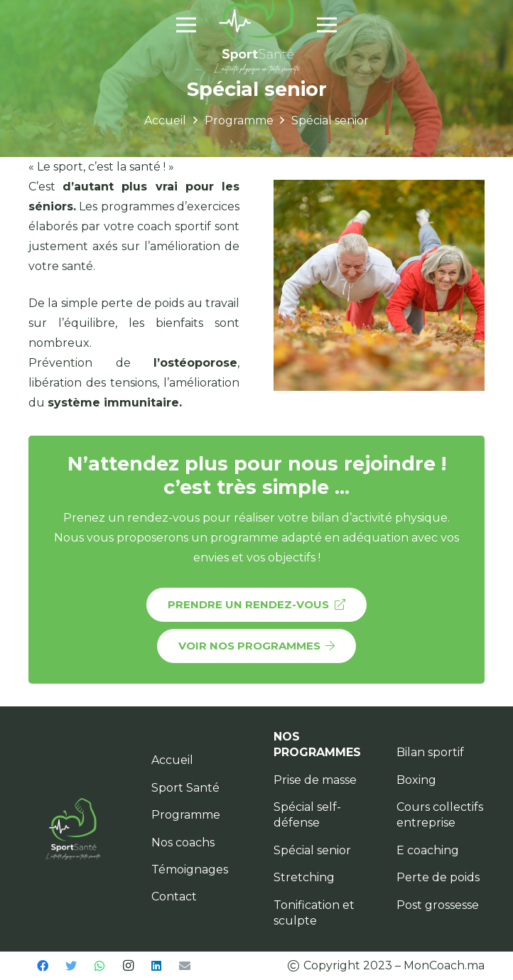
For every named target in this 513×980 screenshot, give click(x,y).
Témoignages (190, 869)
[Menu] (186, 25)
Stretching (304, 877)
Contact (174, 896)
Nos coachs (183, 842)
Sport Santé (185, 788)
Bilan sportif (430, 752)
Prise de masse (315, 780)
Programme (186, 815)
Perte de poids (438, 877)
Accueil (172, 760)
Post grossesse (438, 905)
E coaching (428, 850)
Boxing (416, 780)
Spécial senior (312, 850)
